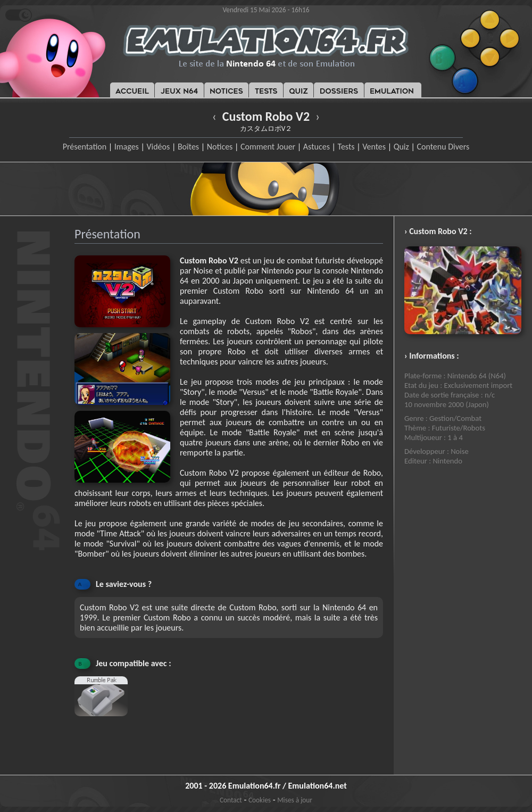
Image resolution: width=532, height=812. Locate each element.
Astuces (317, 147)
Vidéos (158, 147)
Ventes (374, 147)
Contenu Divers (443, 147)
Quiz (401, 147)
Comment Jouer (268, 147)
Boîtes (188, 147)
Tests (346, 147)
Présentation (85, 147)
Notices (220, 147)
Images (127, 147)
